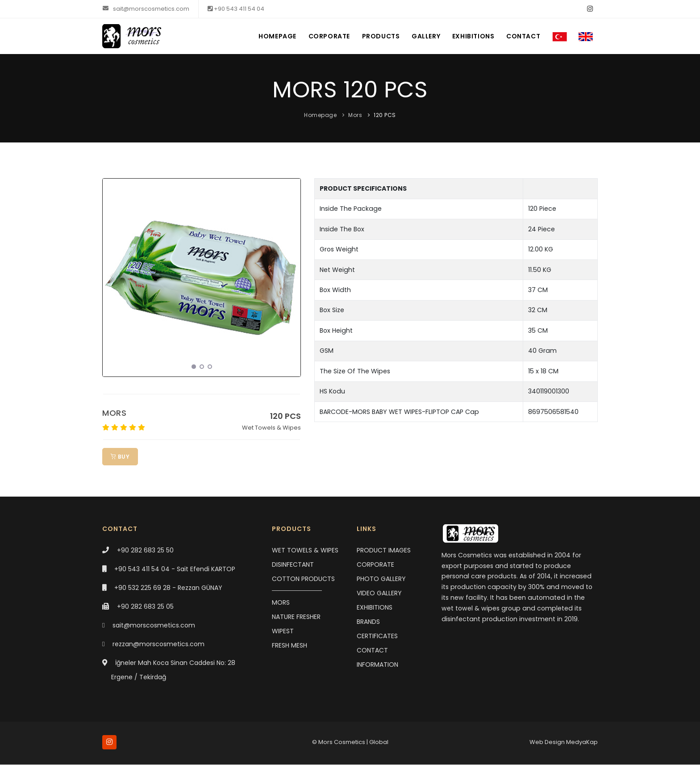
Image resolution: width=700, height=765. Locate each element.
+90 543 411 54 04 (236, 9)
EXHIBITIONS (468, 36)
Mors (355, 115)
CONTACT (520, 36)
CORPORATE (319, 36)
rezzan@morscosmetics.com (158, 644)
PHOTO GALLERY (381, 579)
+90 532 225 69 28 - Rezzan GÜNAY (168, 588)
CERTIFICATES (377, 636)
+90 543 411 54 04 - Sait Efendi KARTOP (175, 569)
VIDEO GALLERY (379, 593)
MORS (114, 413)
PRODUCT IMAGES (384, 550)
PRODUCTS (373, 36)
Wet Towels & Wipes (271, 428)
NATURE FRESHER (296, 617)
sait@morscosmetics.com (146, 9)
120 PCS (385, 115)
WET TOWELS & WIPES (305, 550)
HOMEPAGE (266, 36)
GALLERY (419, 36)
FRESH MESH (290, 645)
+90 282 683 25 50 (145, 550)
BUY (120, 457)
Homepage (320, 115)
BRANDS (368, 622)
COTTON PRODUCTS (303, 579)
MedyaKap (582, 742)
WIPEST (283, 631)
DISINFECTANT (293, 564)
